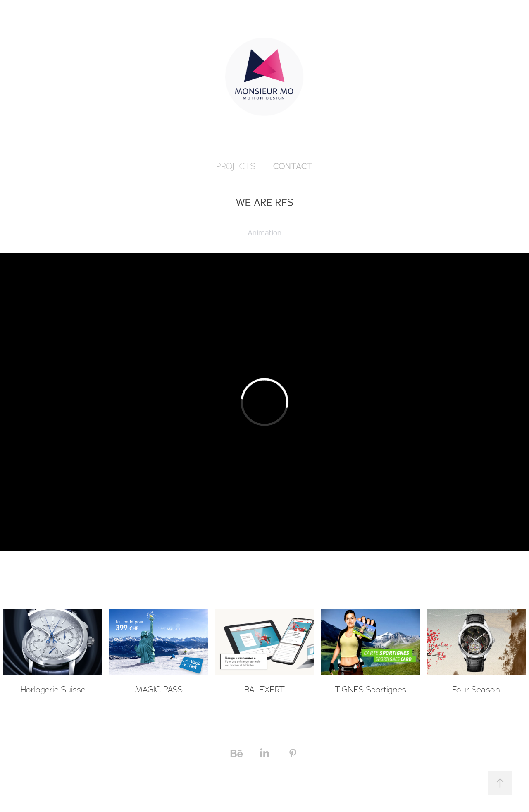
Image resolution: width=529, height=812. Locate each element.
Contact (293, 166)
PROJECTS (236, 166)
